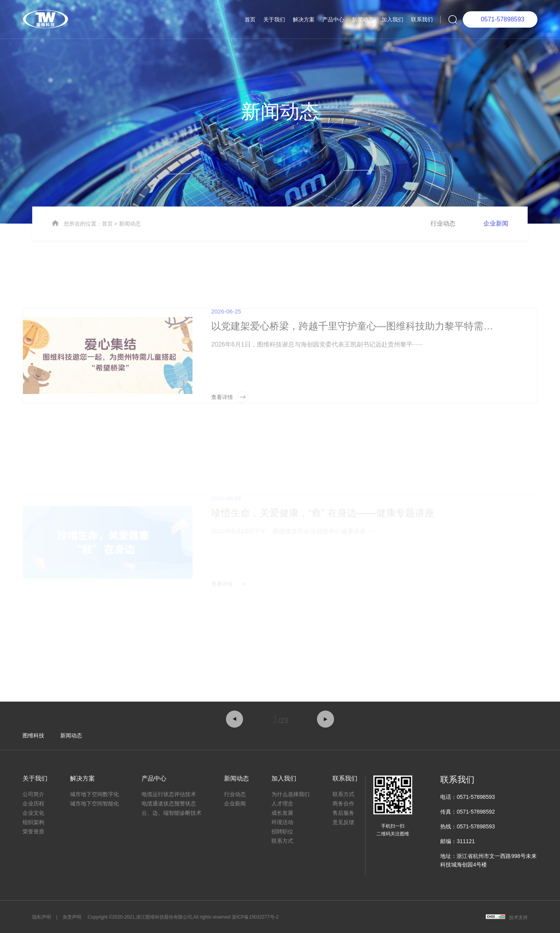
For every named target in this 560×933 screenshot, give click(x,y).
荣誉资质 (33, 831)
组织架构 (33, 822)
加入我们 (392, 19)
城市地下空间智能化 (94, 803)
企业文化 (33, 813)
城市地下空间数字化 (94, 794)
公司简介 (33, 794)
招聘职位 (282, 831)
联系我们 (422, 19)
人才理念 (282, 803)
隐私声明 (42, 917)
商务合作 (343, 803)
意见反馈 (343, 822)
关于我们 (274, 19)
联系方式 (282, 841)
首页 (250, 19)
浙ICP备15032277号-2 (255, 917)
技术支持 (518, 917)
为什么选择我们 (290, 794)
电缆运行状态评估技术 (169, 794)
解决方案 (304, 19)
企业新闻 (496, 247)
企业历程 (33, 803)
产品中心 (333, 19)
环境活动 (282, 822)
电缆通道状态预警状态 (169, 803)
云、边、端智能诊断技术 (171, 813)
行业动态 (443, 247)
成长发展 (282, 813)
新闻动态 (363, 19)
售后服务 (343, 813)
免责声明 (72, 917)
